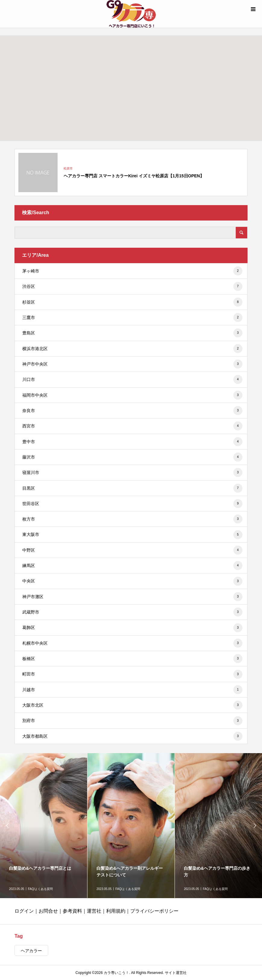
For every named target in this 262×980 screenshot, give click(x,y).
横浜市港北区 (132, 349)
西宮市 (132, 426)
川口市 (132, 379)
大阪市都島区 (132, 736)
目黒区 (132, 488)
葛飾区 (132, 628)
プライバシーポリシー (154, 911)
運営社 (94, 911)
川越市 (132, 690)
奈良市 (132, 411)
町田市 (132, 674)
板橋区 (132, 659)
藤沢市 (132, 457)
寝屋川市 (132, 472)
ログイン (24, 911)
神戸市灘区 (132, 597)
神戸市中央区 (132, 364)
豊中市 (132, 442)
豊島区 (132, 333)
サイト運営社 (176, 973)
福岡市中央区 (132, 395)
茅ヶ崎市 (132, 271)
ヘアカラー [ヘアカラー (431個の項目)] (31, 951)
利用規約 (116, 911)
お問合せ (48, 911)
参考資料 (72, 911)
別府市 (132, 721)
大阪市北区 (132, 705)
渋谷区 (132, 286)
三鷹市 (132, 318)
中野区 (132, 550)
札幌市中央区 (132, 643)
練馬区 (132, 566)
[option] (44, 826)
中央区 (132, 581)
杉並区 (132, 302)
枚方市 (132, 519)
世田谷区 (132, 504)
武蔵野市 (132, 612)
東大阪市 (132, 535)
